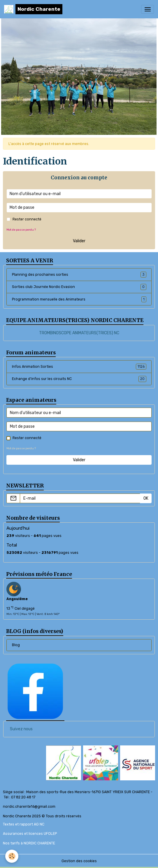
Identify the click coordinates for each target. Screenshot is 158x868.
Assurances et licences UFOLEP (30, 834)
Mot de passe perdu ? (21, 230)
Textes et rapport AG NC (24, 824)
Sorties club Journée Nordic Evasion (79, 287)
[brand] (33, 9)
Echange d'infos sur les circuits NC (79, 379)
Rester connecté (27, 219)
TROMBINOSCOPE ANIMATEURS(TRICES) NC (79, 333)
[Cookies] (12, 856)
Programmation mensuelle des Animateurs (79, 299)
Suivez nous (21, 729)
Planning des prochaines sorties (79, 275)
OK (146, 498)
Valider (79, 241)
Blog (16, 645)
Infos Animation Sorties (79, 367)
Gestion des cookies (79, 861)
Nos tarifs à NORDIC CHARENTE (29, 843)
